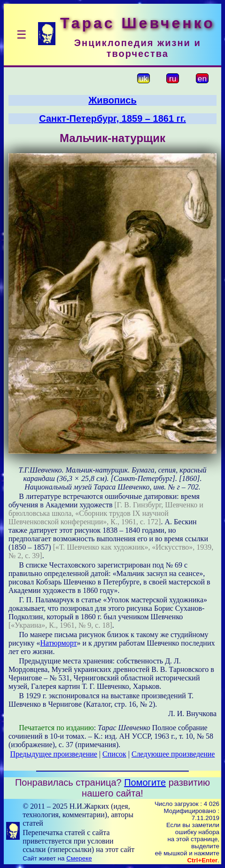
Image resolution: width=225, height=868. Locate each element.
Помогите (145, 782)
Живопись (112, 100)
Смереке (79, 858)
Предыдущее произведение (54, 754)
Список (114, 754)
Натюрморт (59, 643)
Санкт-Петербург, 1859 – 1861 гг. (112, 118)
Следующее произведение (173, 754)
